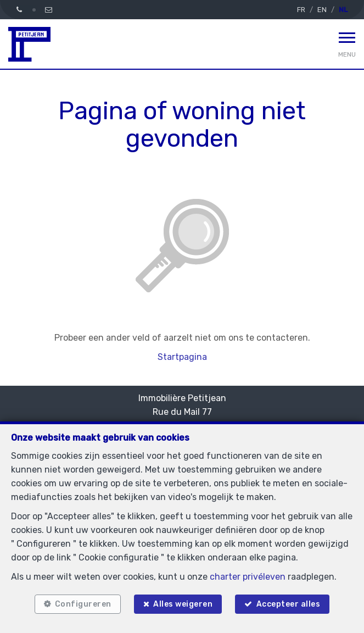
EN (322, 10)
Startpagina (182, 357)
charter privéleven (248, 577)
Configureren (83, 604)
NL (343, 10)
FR (301, 10)
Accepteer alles (289, 604)
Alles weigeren (183, 604)
